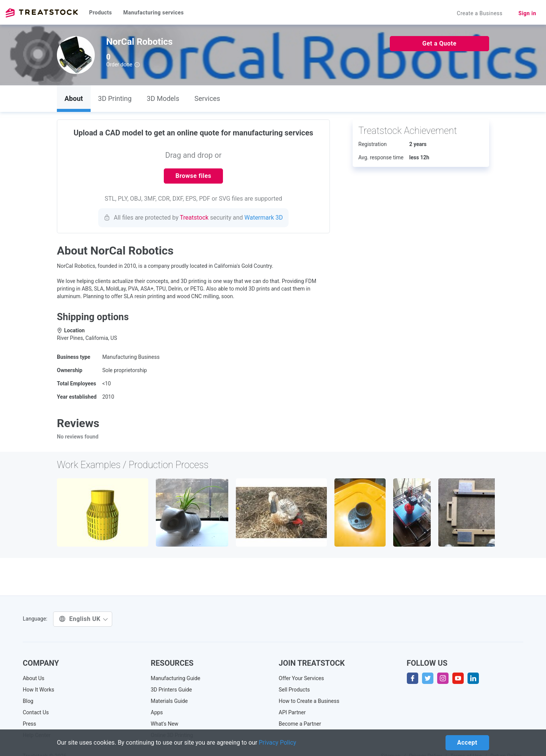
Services (207, 98)
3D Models (163, 98)
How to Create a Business (309, 701)
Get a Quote (439, 43)
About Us (34, 678)
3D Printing (115, 98)
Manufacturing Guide (176, 678)
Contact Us (36, 712)
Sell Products (294, 690)
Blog (28, 701)
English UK (84, 619)
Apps (157, 712)
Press (29, 724)
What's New (165, 724)
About (74, 98)
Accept (467, 743)
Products (100, 13)
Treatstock (42, 13)
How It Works (38, 690)
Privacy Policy (278, 743)
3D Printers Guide (172, 690)
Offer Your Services (301, 678)
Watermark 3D (264, 218)
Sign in (527, 13)
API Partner (292, 712)
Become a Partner (300, 724)
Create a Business (480, 13)
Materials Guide (169, 701)
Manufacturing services (154, 13)
